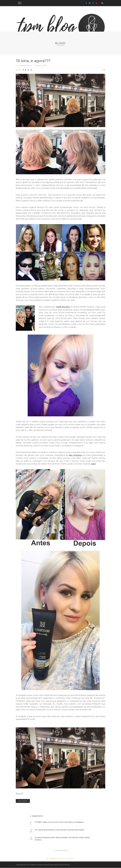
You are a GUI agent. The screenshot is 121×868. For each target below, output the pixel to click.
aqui (93, 464)
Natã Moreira (63, 307)
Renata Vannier (26, 66)
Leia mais (23, 801)
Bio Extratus (76, 455)
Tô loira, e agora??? (33, 61)
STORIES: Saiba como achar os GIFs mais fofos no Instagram (59, 822)
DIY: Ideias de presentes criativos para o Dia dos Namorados (60, 830)
